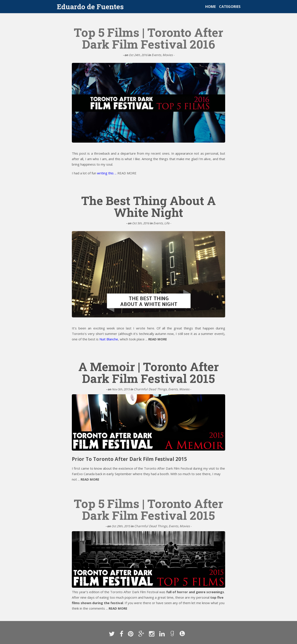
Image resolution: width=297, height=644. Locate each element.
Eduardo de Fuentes (90, 6)
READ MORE (127, 173)
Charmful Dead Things (150, 389)
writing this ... (107, 173)
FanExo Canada (83, 474)
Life (167, 223)
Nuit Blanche (109, 339)
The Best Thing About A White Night (148, 206)
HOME (210, 7)
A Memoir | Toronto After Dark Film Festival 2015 (149, 372)
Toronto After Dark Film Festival (168, 468)
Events (156, 55)
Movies (168, 55)
